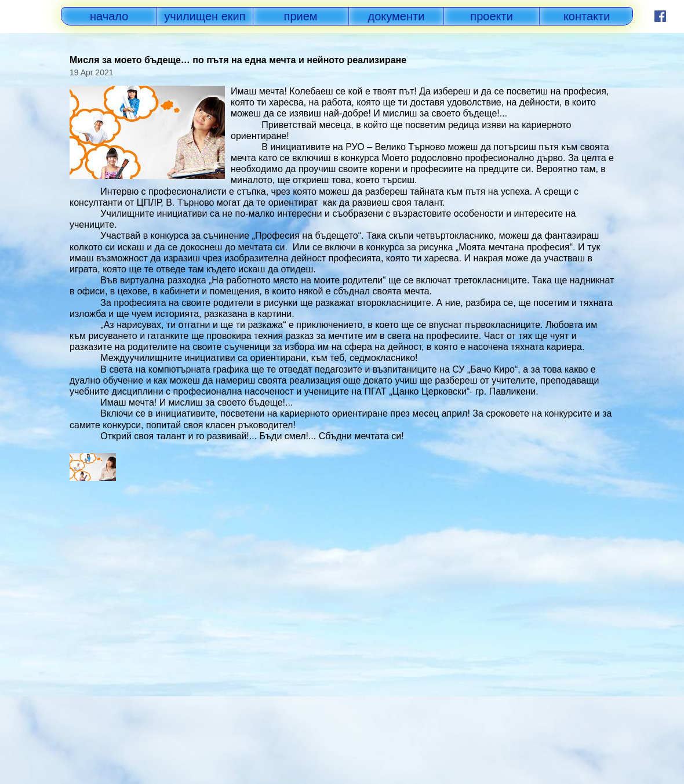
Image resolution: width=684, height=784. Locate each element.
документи (396, 16)
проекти (492, 16)
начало (109, 16)
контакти (587, 16)
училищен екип (205, 16)
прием (301, 16)
